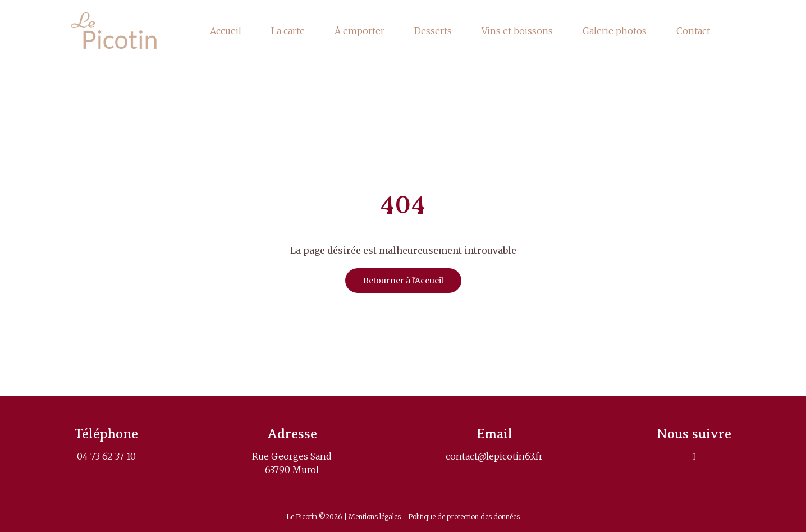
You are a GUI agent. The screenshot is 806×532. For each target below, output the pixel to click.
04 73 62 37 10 (106, 456)
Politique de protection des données (464, 517)
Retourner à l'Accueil (403, 281)
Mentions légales (375, 517)
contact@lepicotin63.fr (494, 456)
